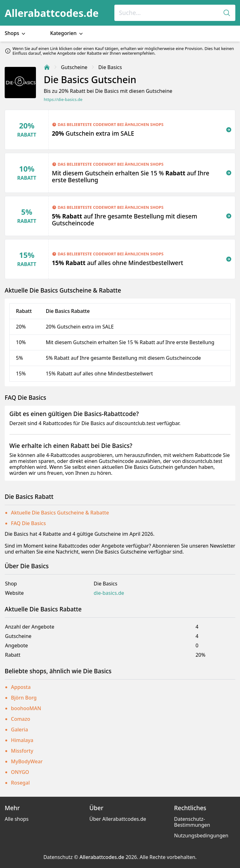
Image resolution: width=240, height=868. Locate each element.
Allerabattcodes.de (52, 13)
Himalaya (22, 740)
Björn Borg (24, 698)
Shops (16, 33)
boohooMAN (26, 708)
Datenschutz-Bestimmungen (192, 822)
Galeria (20, 730)
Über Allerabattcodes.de (118, 819)
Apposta (21, 687)
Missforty (22, 751)
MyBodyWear (27, 761)
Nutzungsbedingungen (201, 835)
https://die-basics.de (63, 100)
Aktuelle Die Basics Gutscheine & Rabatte (60, 513)
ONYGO (20, 772)
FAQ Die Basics (28, 523)
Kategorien (67, 33)
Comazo (21, 719)
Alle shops (17, 819)
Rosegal (20, 783)
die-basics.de (109, 593)
